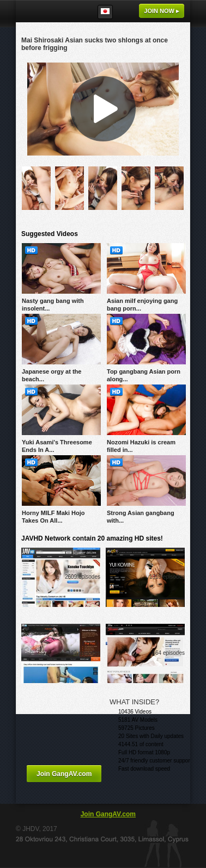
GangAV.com (49, 11)
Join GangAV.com (64, 774)
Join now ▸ (162, 11)
